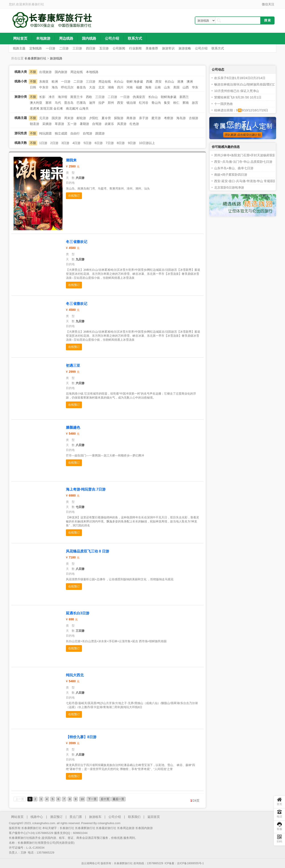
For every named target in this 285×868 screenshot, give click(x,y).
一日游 (66, 82)
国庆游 (56, 118)
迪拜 (92, 103)
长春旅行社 (36, 4)
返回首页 (154, 817)
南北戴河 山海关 (77, 108)
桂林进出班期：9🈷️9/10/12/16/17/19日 (241, 110)
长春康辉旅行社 (35, 58)
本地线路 (92, 72)
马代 (58, 103)
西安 (159, 82)
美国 (176, 87)
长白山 (119, 82)
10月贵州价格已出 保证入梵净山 (237, 91)
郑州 (111, 103)
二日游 (78, 82)
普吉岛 (69, 103)
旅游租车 (95, 817)
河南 (130, 87)
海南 (148, 87)
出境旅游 (45, 72)
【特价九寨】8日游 (81, 737)
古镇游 (193, 118)
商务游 (131, 118)
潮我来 (71, 160)
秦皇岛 (81, 87)
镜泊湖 (131, 103)
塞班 (49, 103)
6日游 (99, 143)
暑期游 (84, 124)
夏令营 (106, 118)
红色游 (134, 124)
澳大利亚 (36, 103)
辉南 (186, 103)
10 (82, 799)
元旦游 (44, 118)
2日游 (54, 143)
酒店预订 (56, 817)
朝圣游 (35, 124)
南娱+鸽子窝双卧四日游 (231, 175)
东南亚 (44, 82)
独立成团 (61, 133)
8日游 (121, 143)
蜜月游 (156, 118)
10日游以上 (147, 143)
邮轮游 (81, 118)
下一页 (92, 799)
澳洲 (190, 82)
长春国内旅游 (144, 828)
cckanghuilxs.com (109, 823)
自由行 (75, 133)
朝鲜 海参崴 (135, 82)
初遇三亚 (73, 366)
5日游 (88, 143)
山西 (186, 87)
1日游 (43, 143)
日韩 (33, 87)
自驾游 (97, 124)
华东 (195, 87)
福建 (139, 87)
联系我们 (134, 817)
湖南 (111, 87)
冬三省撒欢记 (77, 242)
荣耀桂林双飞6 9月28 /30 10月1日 (238, 97)
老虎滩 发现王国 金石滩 (46, 108)
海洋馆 (63, 97)
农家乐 (109, 124)
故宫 (195, 103)
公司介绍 (115, 817)
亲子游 (144, 118)
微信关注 (268, 4)
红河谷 (144, 103)
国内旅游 (61, 72)
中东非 (44, 87)
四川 (120, 87)
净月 (52, 97)
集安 (167, 103)
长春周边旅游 (126, 828)
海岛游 (181, 118)
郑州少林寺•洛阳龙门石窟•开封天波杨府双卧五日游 (250, 155)
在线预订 (74, 196)
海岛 (55, 87)
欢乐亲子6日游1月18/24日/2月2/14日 (240, 78)
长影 (42, 97)
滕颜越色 (73, 427)
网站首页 (17, 817)
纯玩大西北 (75, 675)
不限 (33, 72)
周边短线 (77, 72)
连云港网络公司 (91, 863)
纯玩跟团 (45, 133)
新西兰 (184, 97)
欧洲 (55, 82)
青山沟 (156, 103)
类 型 (70, 173)
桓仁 (176, 103)
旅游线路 (56, 58)
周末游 (69, 118)
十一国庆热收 (224, 104)
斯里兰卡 (77, 97)
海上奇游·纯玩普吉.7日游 (86, 489)
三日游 (91, 82)
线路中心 (37, 817)
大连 (92, 87)
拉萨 (102, 103)
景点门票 (76, 817)
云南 (158, 87)
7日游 (110, 143)
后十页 (105, 799)
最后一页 (118, 799)
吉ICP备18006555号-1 (190, 863)
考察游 (169, 118)
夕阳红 (94, 118)
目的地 (70, 183)
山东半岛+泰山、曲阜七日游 (234, 168)
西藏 (149, 82)
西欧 (89, 97)
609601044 (80, 833)
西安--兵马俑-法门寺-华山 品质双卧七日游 (243, 162)
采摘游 (47, 124)
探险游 (119, 118)
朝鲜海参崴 (169, 97)
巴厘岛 (81, 103)
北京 (102, 87)
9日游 (132, 143)
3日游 (65, 143)
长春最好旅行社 (106, 828)
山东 (167, 87)
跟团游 (100, 133)
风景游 (122, 124)
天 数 (70, 178)
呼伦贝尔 (67, 87)
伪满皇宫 (139, 97)
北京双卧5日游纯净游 (229, 187)
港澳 (180, 82)
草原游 (59, 124)
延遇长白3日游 (78, 613)
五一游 (72, 124)
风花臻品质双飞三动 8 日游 (88, 551)
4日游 (76, 143)
